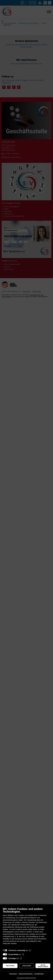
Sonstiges (12, 958)
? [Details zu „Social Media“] (23, 954)
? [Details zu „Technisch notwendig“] (30, 950)
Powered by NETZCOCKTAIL (26, 978)
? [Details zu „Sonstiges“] (21, 958)
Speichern (27, 966)
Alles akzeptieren (43, 966)
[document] (26, 928)
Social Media (13, 954)
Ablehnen (10, 966)
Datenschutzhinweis (26, 974)
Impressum (13, 974)
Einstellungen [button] (39, 974)
